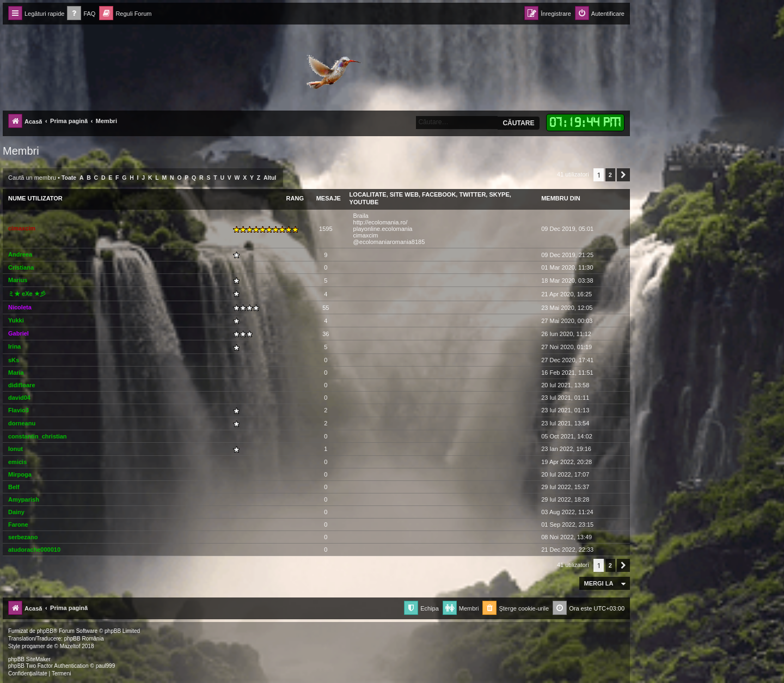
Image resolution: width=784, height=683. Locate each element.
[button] (623, 175)
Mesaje (329, 198)
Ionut (16, 449)
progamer (33, 646)
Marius (18, 280)
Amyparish (24, 499)
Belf (14, 487)
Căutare (518, 123)
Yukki (16, 320)
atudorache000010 (34, 550)
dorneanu (22, 423)
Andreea (20, 254)
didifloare (22, 385)
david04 (19, 398)
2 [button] (610, 175)
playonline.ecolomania (383, 229)
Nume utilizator (35, 198)
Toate (69, 178)
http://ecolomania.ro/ (381, 222)
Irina (14, 346)
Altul (270, 178)
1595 (326, 229)
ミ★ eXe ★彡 (27, 294)
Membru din (561, 198)
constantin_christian (38, 436)
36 (326, 334)
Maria (16, 373)
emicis (17, 462)
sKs (14, 360)
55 (326, 308)
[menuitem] (81, 14)
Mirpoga (20, 474)
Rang (295, 198)
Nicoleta (20, 307)
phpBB (45, 631)
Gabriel (19, 333)
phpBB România (84, 639)
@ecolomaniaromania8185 (389, 242)
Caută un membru (32, 178)
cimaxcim (22, 228)
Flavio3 (19, 410)
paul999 (106, 666)
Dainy (16, 512)
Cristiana (21, 267)
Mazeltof (70, 646)
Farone (18, 525)
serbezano (23, 537)
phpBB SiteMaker (29, 659)
